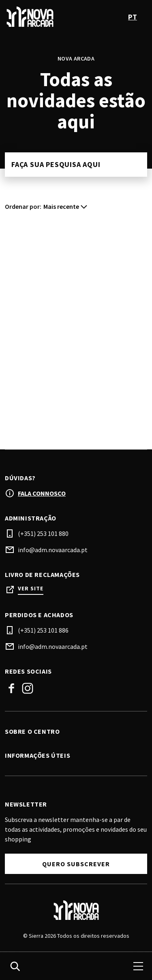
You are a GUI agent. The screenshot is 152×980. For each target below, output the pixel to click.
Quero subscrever (76, 864)
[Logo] (76, 910)
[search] (15, 966)
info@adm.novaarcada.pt (53, 550)
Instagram (28, 688)
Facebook (11, 688)
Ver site (31, 589)
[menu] (138, 966)
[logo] (41, 17)
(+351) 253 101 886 (43, 630)
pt (133, 17)
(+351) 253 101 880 (43, 533)
